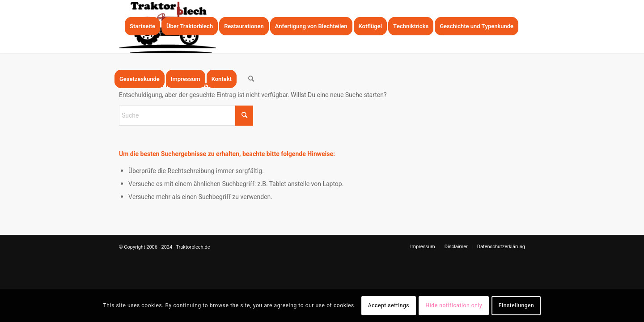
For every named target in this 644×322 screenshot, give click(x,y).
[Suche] (251, 79)
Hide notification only (454, 305)
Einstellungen (517, 305)
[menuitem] (142, 26)
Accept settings (389, 305)
